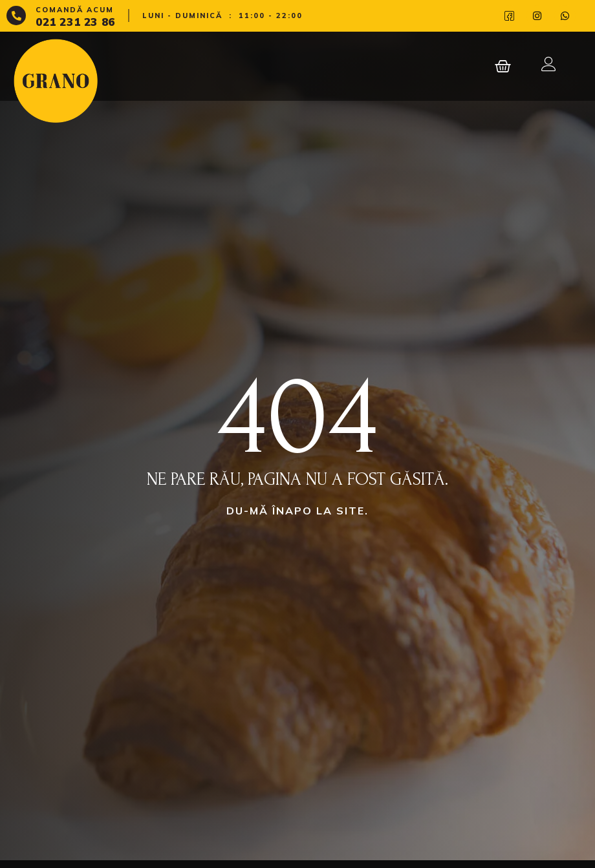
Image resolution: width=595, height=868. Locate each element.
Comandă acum (75, 10)
